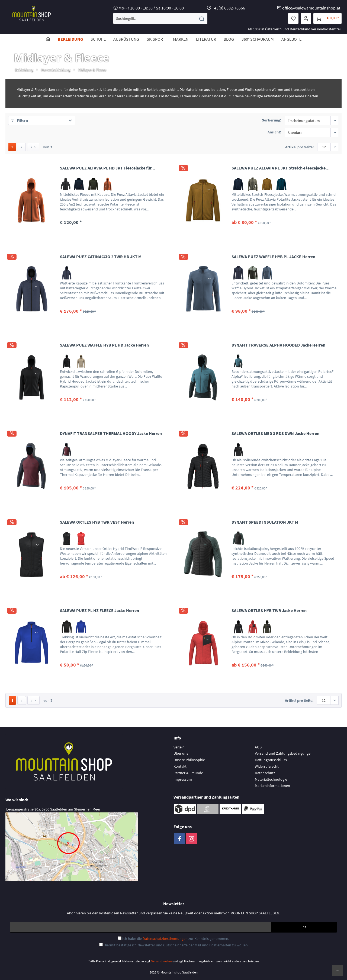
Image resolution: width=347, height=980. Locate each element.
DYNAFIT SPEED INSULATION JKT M (265, 522)
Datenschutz (265, 773)
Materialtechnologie (271, 779)
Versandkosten (162, 961)
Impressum (183, 779)
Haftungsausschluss (271, 760)
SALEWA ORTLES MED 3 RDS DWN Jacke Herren (275, 433)
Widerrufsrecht (267, 766)
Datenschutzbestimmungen (165, 939)
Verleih (179, 747)
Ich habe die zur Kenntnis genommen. (176, 939)
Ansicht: (274, 132)
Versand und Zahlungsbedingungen (284, 753)
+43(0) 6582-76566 (229, 8)
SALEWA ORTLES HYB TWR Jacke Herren (269, 610)
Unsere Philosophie (189, 760)
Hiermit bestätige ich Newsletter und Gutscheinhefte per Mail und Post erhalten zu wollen (176, 945)
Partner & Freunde (188, 773)
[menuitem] (160, 18)
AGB (258, 747)
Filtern (20, 120)
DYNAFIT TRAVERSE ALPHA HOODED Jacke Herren (278, 345)
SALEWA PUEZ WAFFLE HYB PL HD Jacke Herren (104, 345)
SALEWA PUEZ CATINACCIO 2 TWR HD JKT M (101, 257)
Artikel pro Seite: (299, 147)
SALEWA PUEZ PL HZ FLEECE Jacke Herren (99, 610)
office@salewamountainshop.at (311, 8)
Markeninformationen (272, 786)
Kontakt (180, 766)
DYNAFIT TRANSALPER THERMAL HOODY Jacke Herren (111, 433)
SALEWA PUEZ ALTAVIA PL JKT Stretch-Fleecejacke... (281, 168)
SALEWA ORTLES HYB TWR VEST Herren (97, 522)
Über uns (181, 753)
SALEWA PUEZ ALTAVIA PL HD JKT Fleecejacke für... (108, 168)
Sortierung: (272, 120)
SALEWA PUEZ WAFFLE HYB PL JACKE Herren (273, 257)
